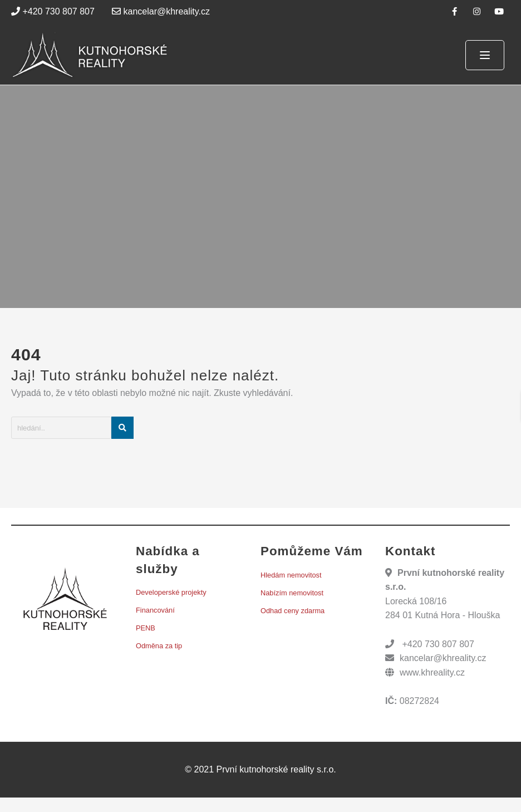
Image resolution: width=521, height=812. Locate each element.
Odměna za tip (159, 646)
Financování (155, 610)
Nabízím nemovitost (292, 593)
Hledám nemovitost (291, 575)
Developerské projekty (171, 592)
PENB (146, 628)
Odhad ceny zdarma (293, 611)
